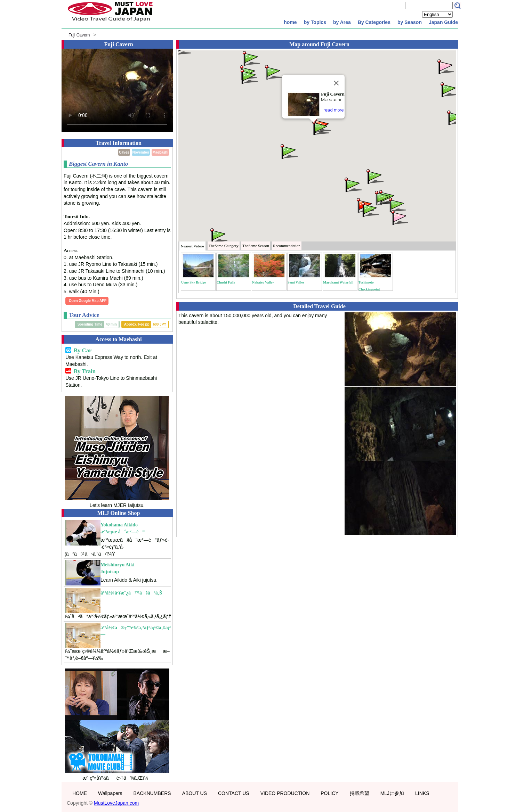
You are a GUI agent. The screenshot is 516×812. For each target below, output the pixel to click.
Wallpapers (110, 793)
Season (256, 246)
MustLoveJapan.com (116, 803)
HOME (80, 793)
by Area (342, 22)
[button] (320, 127)
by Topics (315, 22)
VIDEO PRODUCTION (285, 793)
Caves (124, 152)
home (290, 22)
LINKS (422, 793)
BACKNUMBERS (152, 793)
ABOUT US (195, 793)
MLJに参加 (392, 793)
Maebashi (160, 152)
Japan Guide (443, 22)
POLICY (329, 793)
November (141, 152)
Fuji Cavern (79, 35)
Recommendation (287, 246)
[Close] (336, 83)
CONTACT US (234, 793)
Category (224, 246)
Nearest (193, 246)
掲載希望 (360, 793)
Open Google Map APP (88, 301)
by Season (410, 22)
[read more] (333, 110)
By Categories (374, 22)
